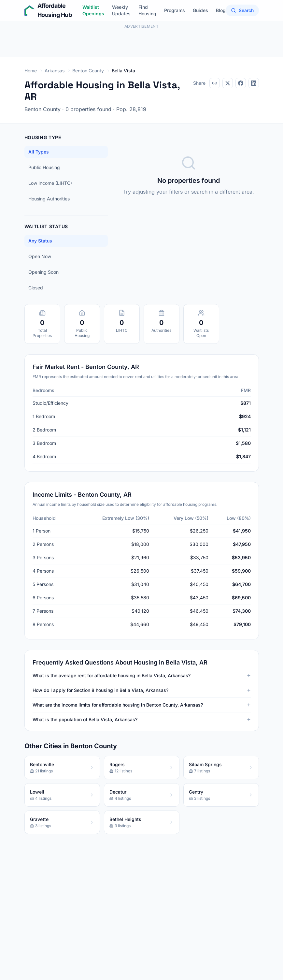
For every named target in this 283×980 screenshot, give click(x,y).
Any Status (40, 241)
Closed (36, 288)
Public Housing (44, 167)
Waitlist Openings (93, 10)
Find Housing (147, 10)
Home (31, 71)
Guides (200, 10)
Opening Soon (43, 272)
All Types (39, 152)
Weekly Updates (121, 10)
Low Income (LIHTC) (50, 183)
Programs (175, 10)
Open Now (40, 256)
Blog (221, 10)
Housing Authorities (49, 199)
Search (242, 10)
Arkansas (55, 71)
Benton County (88, 71)
